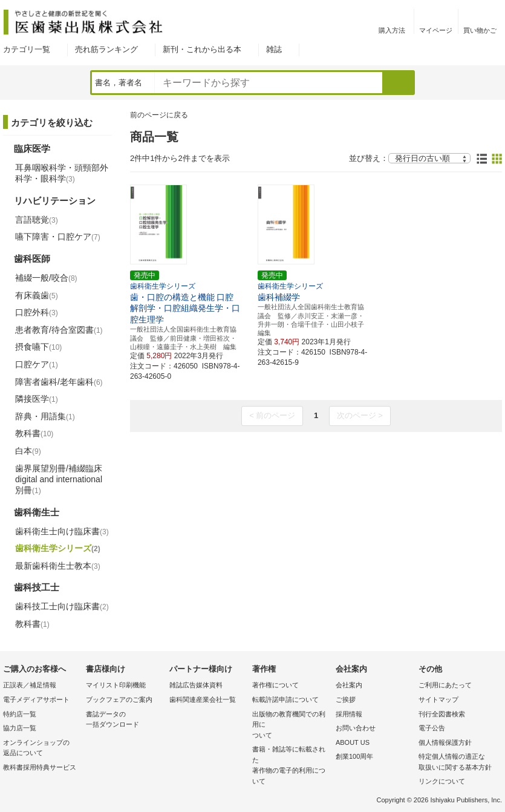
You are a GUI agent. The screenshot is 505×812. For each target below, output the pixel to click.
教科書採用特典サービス (40, 767)
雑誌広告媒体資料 (196, 685)
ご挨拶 (346, 699)
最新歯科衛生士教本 (58, 566)
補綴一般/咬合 (46, 278)
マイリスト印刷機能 (116, 685)
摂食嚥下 (38, 347)
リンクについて (442, 781)
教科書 (34, 433)
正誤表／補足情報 (30, 685)
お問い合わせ (356, 728)
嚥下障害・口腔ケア (58, 237)
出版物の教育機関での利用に (291, 726)
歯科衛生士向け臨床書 (62, 531)
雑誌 (274, 49)
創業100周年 (354, 756)
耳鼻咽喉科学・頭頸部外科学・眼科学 (62, 173)
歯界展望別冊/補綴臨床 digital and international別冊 (59, 479)
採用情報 (349, 714)
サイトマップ (438, 699)
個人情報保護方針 (445, 742)
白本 (28, 451)
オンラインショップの (41, 749)
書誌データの (124, 720)
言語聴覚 (37, 220)
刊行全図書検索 (442, 714)
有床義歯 (37, 295)
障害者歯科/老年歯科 (59, 382)
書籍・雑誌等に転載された (291, 766)
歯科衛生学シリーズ (58, 548)
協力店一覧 (20, 728)
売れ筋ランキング (106, 49)
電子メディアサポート (36, 699)
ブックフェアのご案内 (119, 699)
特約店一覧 (20, 714)
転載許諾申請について (285, 699)
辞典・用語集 (45, 416)
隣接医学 (37, 399)
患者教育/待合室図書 (59, 330)
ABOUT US (353, 742)
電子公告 (432, 728)
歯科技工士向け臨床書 (62, 606)
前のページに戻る (159, 115)
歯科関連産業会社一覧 (203, 699)
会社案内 (349, 685)
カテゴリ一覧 (27, 49)
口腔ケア (37, 364)
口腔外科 (37, 312)
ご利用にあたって (445, 685)
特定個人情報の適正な (457, 763)
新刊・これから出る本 (202, 49)
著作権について (275, 685)
